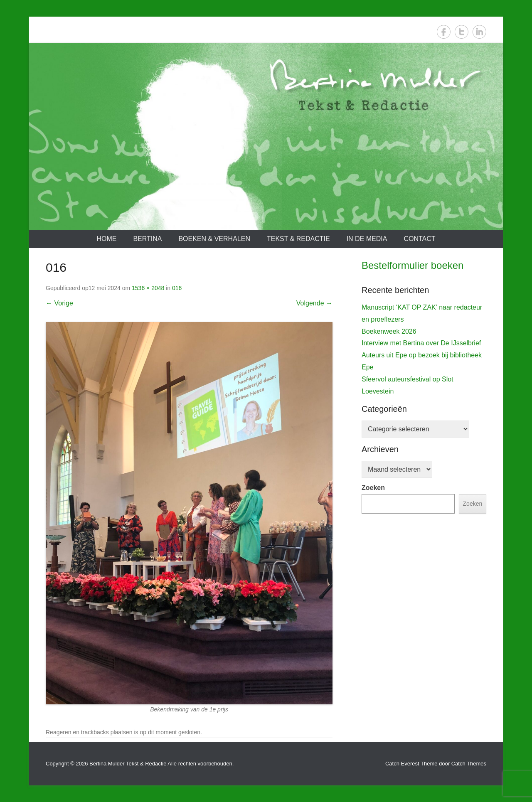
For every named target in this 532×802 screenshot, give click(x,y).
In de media (367, 239)
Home (106, 239)
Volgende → (314, 303)
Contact (419, 239)
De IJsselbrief (386, 438)
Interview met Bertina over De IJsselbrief (421, 509)
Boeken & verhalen (214, 239)
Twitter (462, 32)
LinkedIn (479, 32)
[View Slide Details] (424, 362)
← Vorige (59, 303)
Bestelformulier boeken (413, 265)
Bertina (147, 239)
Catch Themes (469, 764)
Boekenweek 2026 (389, 498)
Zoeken (373, 654)
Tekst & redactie (298, 239)
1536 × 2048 (148, 288)
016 (177, 288)
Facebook (444, 32)
